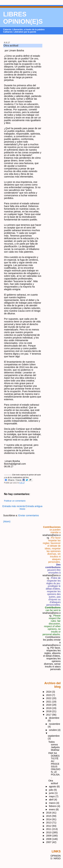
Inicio (22, 509)
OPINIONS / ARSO (56, 857)
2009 (49, 836)
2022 (49, 698)
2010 (49, 832)
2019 (49, 708)
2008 (49, 839)
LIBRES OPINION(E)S (23, 18)
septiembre (54, 736)
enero (52, 809)
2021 (49, 702)
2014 (49, 819)
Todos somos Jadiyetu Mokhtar (54, 746)
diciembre (54, 718)
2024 (49, 692)
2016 (49, 813)
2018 (49, 711)
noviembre (54, 724)
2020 (49, 705)
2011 (49, 829)
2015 (49, 816)
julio (51, 790)
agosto (53, 786)
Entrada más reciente (14, 506)
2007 (49, 842)
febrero (53, 806)
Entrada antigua (34, 506)
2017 (49, 715)
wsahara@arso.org (52, 614)
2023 (49, 695)
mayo (52, 796)
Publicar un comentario (15, 501)
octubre (53, 730)
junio (52, 793)
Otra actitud (11, 46)
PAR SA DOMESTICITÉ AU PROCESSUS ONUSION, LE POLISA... (54, 765)
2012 (49, 826)
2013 (49, 823)
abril (51, 800)
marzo (52, 803)
